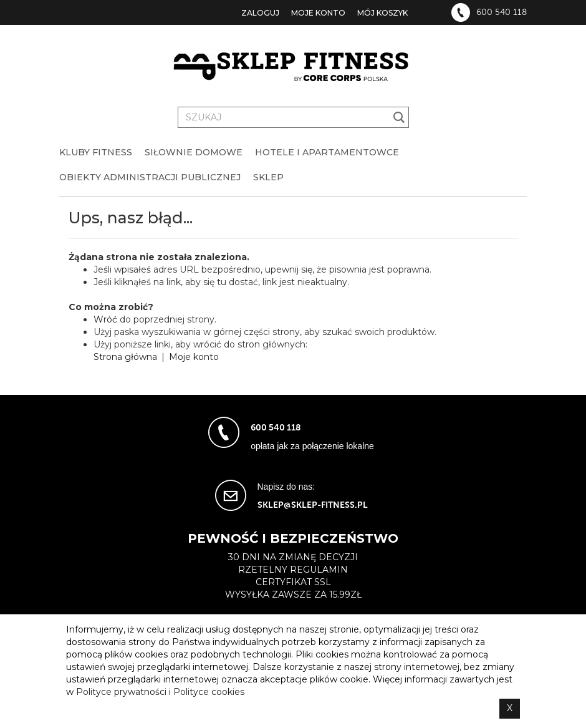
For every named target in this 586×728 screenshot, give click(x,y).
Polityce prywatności (121, 692)
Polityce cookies (209, 692)
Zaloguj (260, 13)
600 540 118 (502, 12)
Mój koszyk (382, 13)
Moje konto (318, 13)
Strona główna (125, 357)
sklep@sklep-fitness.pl (313, 505)
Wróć (105, 319)
